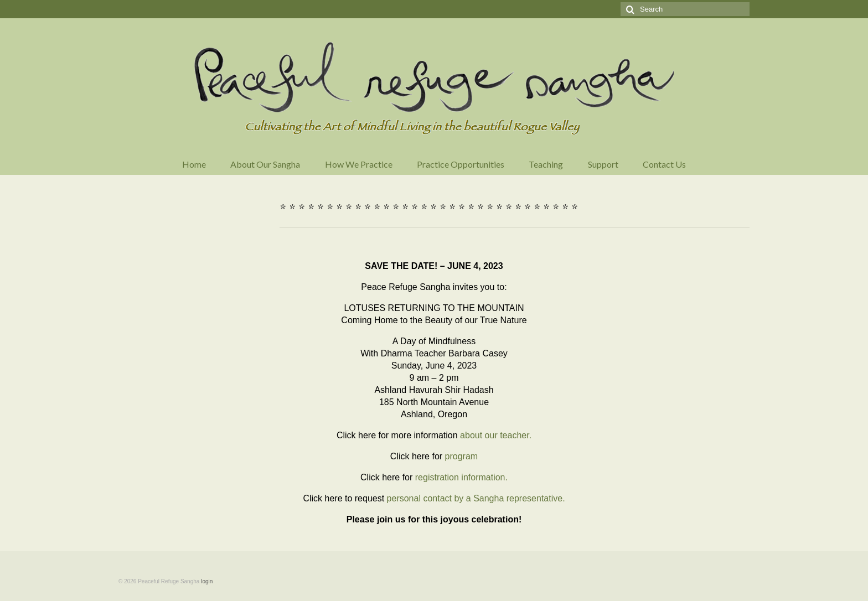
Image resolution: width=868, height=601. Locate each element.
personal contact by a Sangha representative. (476, 498)
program (462, 456)
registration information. (461, 477)
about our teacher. (496, 435)
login (207, 581)
